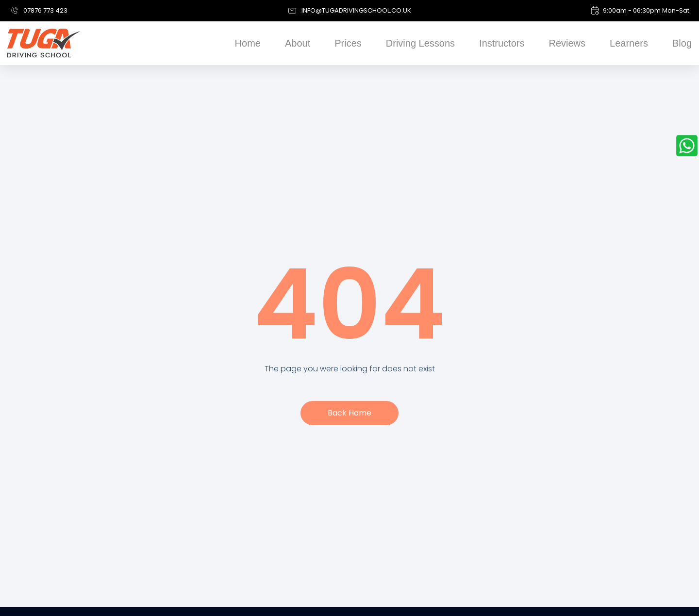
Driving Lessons (420, 43)
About (298, 43)
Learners (629, 43)
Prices (348, 43)
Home (248, 43)
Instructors (502, 43)
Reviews (567, 43)
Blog (682, 43)
